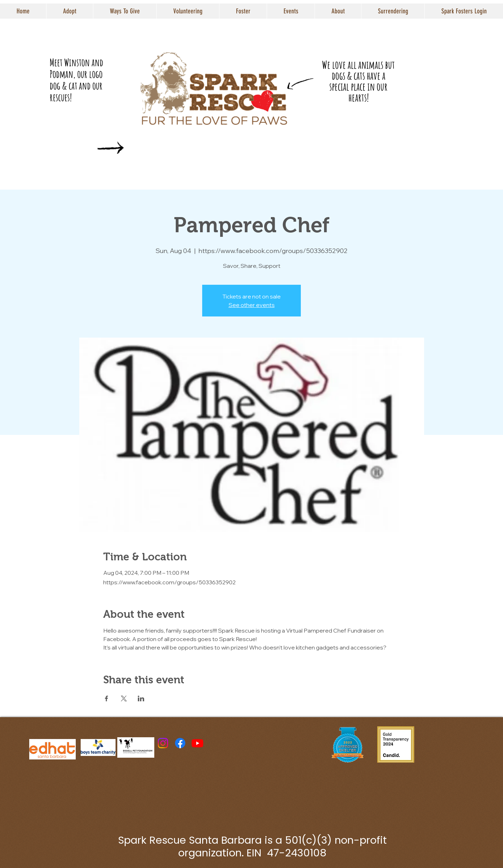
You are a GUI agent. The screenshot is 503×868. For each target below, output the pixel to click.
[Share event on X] (124, 698)
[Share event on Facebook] (107, 698)
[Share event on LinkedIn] (141, 698)
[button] (70, 11)
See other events (252, 305)
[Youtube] (197, 743)
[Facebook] (180, 743)
